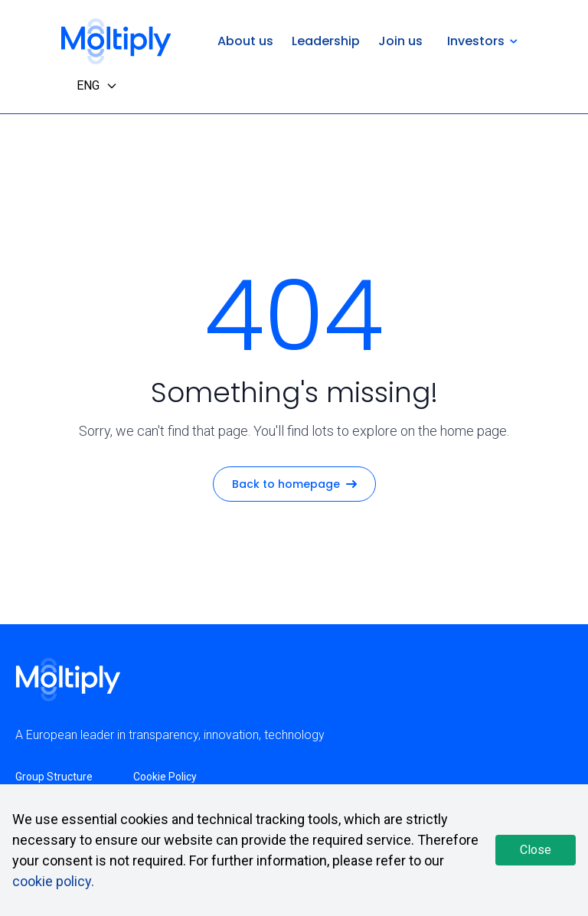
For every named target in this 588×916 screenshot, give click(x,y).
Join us (400, 41)
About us (245, 41)
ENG (97, 85)
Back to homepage (294, 484)
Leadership (326, 41)
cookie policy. (53, 881)
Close (536, 850)
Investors (482, 41)
